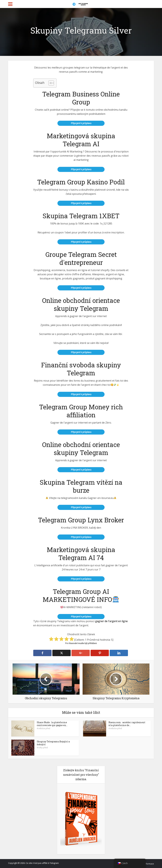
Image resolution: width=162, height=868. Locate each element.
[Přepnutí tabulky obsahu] (50, 83)
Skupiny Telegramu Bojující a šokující (53, 743)
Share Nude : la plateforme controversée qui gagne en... (52, 724)
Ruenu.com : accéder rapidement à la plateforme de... (127, 724)
